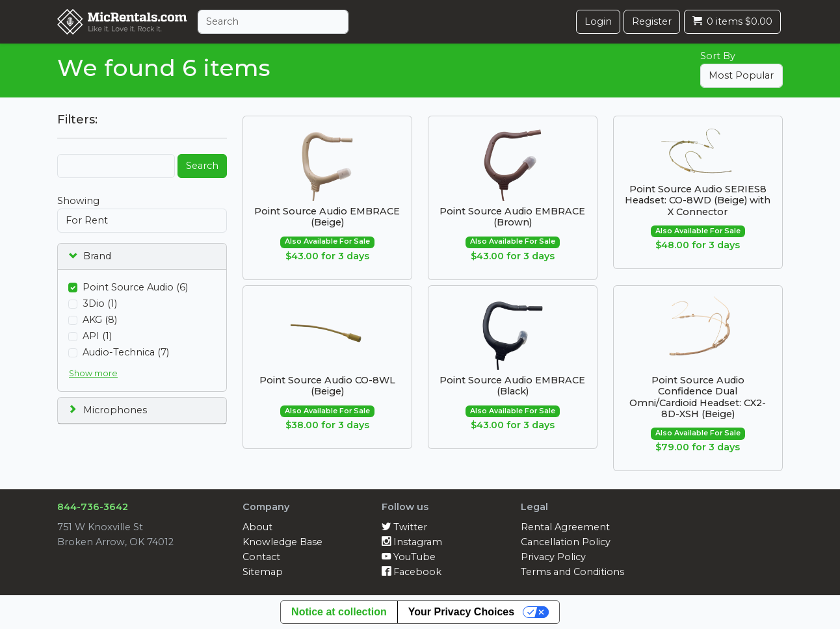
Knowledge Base (282, 542)
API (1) (97, 336)
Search (202, 166)
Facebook (412, 572)
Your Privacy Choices (461, 612)
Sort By (718, 56)
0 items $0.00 (732, 21)
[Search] (273, 22)
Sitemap (263, 572)
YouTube (409, 557)
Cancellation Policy (566, 542)
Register (652, 21)
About (257, 527)
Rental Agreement (565, 527)
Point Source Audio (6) (135, 287)
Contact (261, 557)
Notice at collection (339, 612)
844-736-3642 (93, 507)
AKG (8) (100, 320)
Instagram (412, 542)
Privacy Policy (553, 557)
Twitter (404, 527)
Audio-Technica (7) (126, 352)
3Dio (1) (100, 303)
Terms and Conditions (572, 572)
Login (598, 21)
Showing (78, 201)
